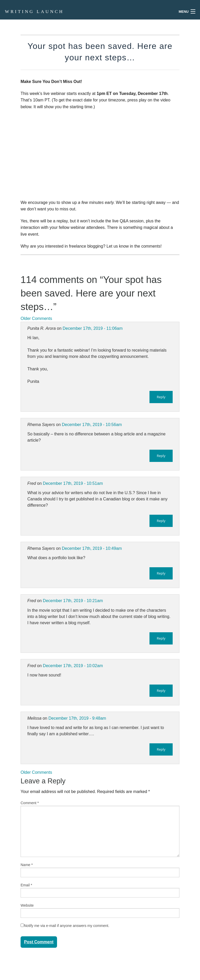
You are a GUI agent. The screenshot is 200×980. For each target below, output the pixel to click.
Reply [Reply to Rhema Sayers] (161, 456)
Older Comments (36, 318)
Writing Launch (34, 12)
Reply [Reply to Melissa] (161, 749)
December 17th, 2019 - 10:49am (92, 548)
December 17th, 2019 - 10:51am (73, 483)
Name (27, 865)
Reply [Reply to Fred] (161, 521)
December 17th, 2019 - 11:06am (92, 328)
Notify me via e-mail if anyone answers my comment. (65, 926)
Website (27, 905)
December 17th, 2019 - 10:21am (73, 601)
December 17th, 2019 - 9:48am (77, 718)
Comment (30, 803)
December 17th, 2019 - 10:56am (92, 425)
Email (26, 885)
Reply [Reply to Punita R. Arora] (161, 397)
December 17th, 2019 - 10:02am (73, 666)
